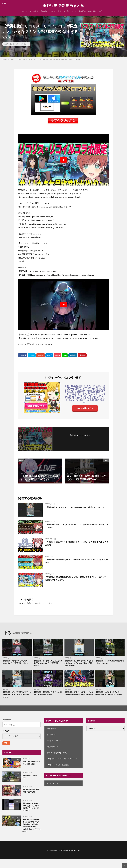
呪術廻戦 (44, 11)
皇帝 (101, 11)
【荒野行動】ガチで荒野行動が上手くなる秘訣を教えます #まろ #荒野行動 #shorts (17, 696)
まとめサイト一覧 (54, 791)
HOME (5, 59)
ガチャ (53, 11)
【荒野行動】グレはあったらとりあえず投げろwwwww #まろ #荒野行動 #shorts (48, 664)
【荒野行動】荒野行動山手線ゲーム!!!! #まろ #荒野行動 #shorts (47, 695)
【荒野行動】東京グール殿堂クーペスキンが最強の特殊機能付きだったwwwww (78, 696)
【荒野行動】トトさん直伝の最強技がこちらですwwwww (109, 662)
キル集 (66, 11)
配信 (59, 11)
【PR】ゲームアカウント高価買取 (60, 772)
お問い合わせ (52, 731)
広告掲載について (54, 750)
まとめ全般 (34, 11)
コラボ (18, 804)
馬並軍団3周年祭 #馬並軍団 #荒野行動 (31, 794)
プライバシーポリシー (55, 744)
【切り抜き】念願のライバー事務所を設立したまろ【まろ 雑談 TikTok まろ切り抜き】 (76, 544)
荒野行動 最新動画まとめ (63, 6)
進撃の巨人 (92, 11)
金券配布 (82, 11)
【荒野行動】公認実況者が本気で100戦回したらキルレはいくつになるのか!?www (76, 561)
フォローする (81, 439)
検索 (6, 745)
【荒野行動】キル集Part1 (31, 780)
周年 (18, 790)
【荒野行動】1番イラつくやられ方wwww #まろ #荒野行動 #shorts (17, 664)
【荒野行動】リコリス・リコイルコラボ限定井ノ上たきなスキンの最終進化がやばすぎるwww (49, 59)
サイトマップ (52, 738)
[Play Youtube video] (63, 160)
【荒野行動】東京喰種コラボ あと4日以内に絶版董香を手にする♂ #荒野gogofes (31, 811)
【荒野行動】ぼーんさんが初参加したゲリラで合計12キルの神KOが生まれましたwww (76, 526)
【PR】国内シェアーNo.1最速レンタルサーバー (63, 764)
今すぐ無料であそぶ (85, 409)
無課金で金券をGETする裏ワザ (59, 757)
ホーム (25, 11)
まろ (17, 44)
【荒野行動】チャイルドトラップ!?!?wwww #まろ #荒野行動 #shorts (77, 509)
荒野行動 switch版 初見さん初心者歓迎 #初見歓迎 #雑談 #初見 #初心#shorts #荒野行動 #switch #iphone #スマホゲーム (32, 833)
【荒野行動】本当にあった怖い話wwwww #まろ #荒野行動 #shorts (109, 696)
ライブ (74, 11)
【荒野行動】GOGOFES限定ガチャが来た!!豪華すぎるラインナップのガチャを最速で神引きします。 (76, 579)
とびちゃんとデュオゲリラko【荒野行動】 (31, 767)
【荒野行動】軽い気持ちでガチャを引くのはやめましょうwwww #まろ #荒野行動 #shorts (78, 664)
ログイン (40, 603)
